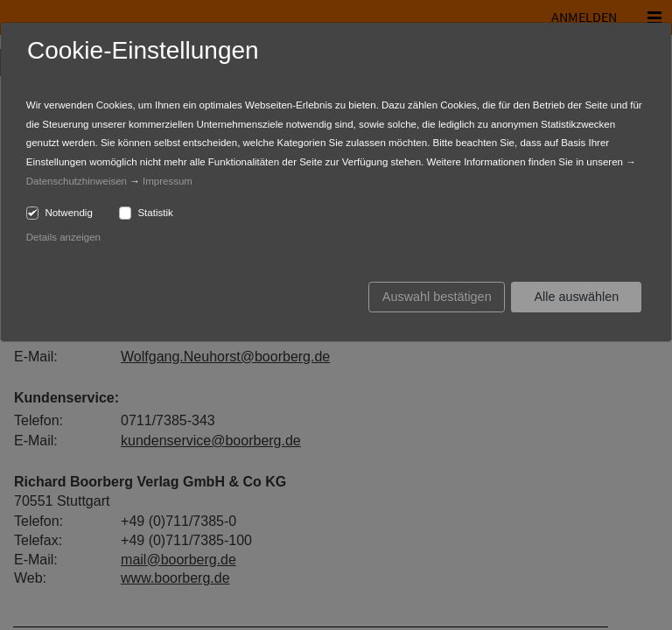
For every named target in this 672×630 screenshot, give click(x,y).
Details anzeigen (63, 237)
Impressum (168, 181)
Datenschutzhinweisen (77, 181)
